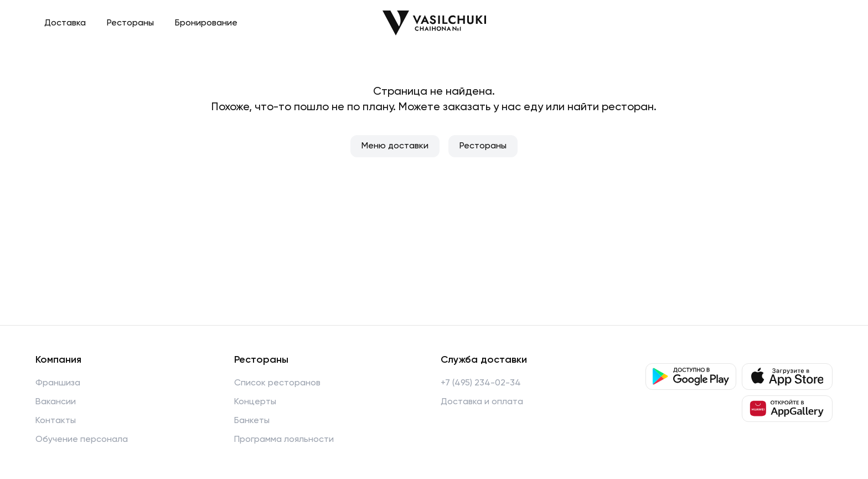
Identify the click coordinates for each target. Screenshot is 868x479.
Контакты (56, 421)
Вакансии (56, 402)
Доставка (65, 23)
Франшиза (58, 383)
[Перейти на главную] (434, 23)
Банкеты (252, 421)
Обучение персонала (82, 440)
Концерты (255, 402)
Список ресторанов (277, 383)
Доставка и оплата (482, 402)
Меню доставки (395, 146)
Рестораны (130, 23)
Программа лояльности (284, 440)
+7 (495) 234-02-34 (481, 383)
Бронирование (206, 23)
